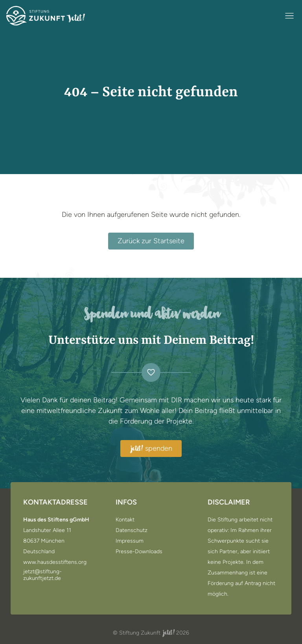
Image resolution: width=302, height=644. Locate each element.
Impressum (130, 541)
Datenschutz (132, 530)
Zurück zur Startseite (151, 241)
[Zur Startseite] (46, 16)
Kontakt (125, 520)
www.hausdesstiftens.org (55, 562)
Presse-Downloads (139, 552)
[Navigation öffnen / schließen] (289, 16)
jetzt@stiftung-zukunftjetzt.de (42, 575)
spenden (151, 449)
